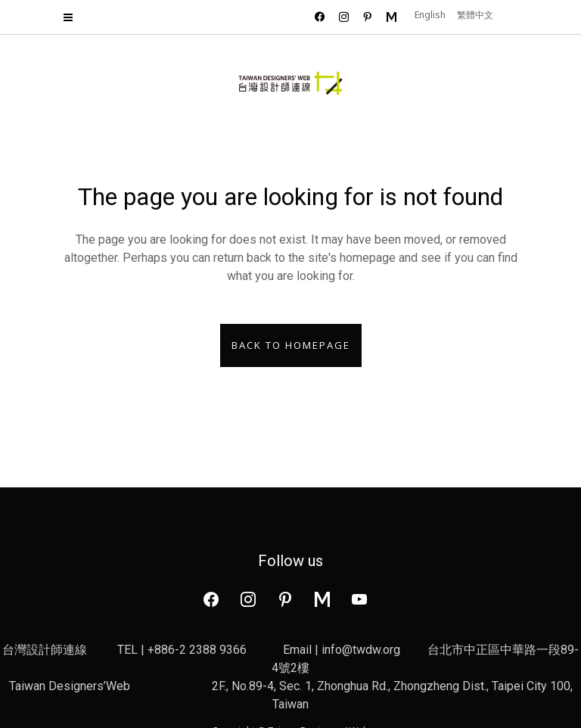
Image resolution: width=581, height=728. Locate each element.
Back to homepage (291, 345)
